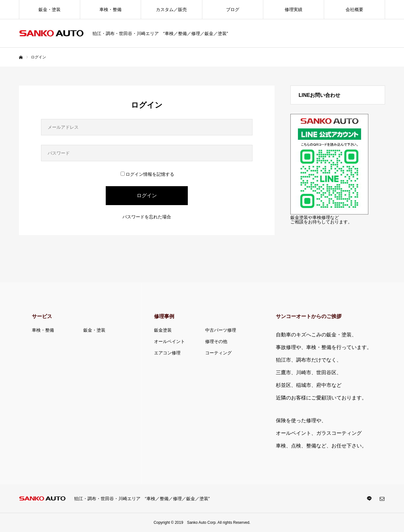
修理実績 (294, 9)
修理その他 (216, 341)
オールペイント (169, 341)
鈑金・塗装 (50, 9)
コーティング (218, 353)
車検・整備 (110, 9)
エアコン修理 (167, 353)
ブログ (233, 9)
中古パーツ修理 (221, 330)
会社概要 (354, 9)
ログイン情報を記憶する (147, 174)
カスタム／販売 (171, 9)
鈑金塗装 (163, 330)
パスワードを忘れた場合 (147, 217)
